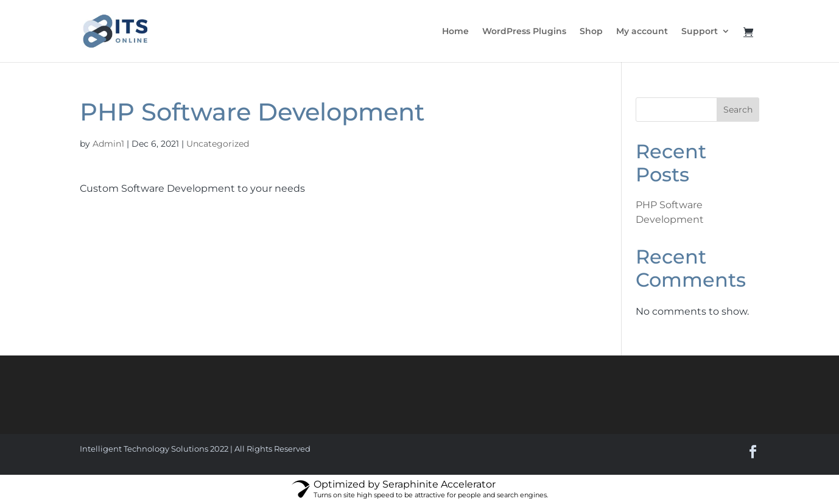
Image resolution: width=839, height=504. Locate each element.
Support (700, 32)
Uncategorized (218, 144)
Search (738, 110)
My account (642, 32)
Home (455, 32)
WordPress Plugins (524, 32)
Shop (591, 32)
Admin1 (108, 144)
